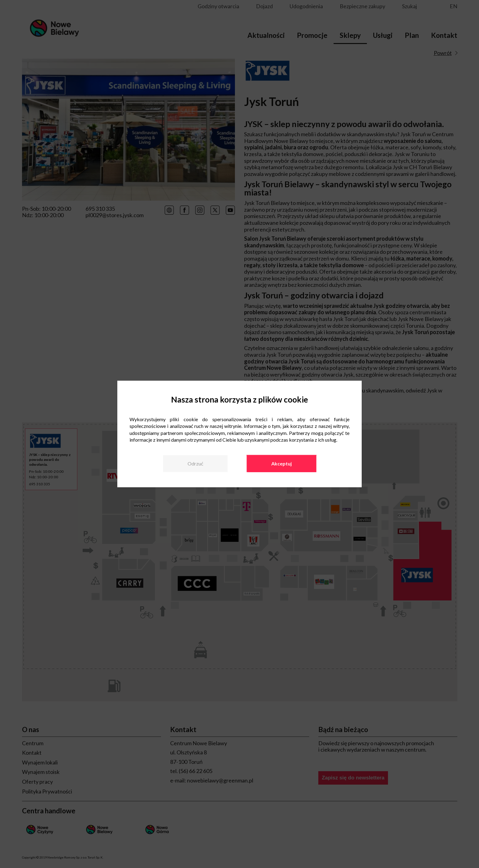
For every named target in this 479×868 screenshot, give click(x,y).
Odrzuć (195, 463)
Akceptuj (282, 463)
